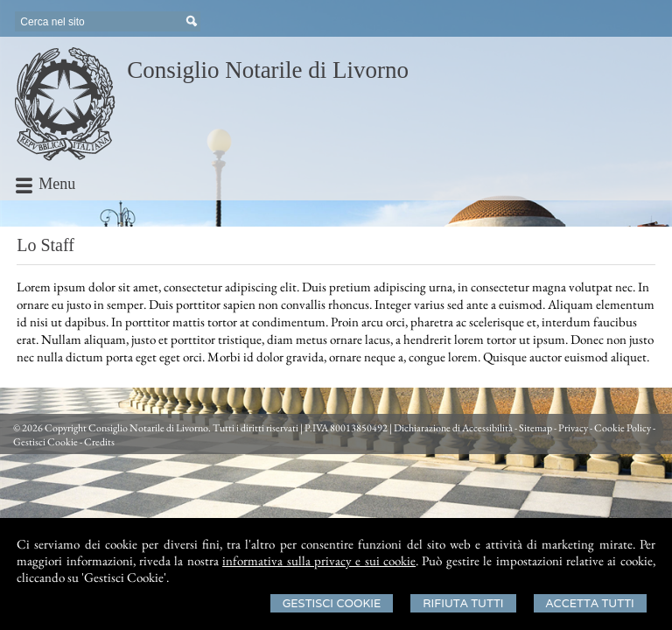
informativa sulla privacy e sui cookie (319, 560)
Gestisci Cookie (332, 603)
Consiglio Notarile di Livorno (268, 70)
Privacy (573, 428)
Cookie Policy (623, 428)
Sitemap (535, 428)
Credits (99, 442)
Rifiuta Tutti (463, 603)
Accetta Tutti (590, 603)
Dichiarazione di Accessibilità (453, 428)
